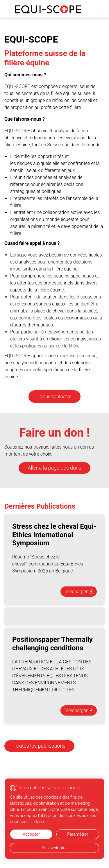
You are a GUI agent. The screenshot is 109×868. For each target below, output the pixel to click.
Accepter (31, 834)
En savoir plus (54, 848)
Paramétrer (78, 834)
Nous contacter (55, 397)
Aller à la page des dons (55, 468)
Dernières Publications (40, 506)
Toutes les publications (39, 746)
